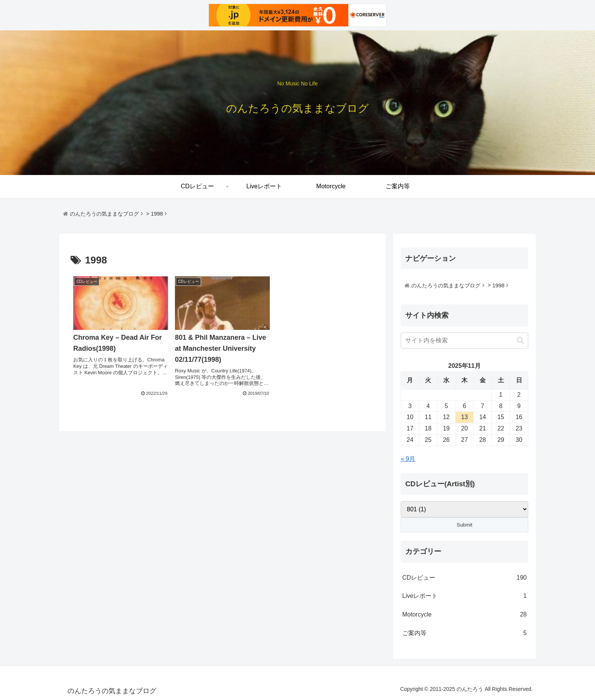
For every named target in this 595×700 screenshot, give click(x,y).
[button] (520, 340)
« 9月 (408, 459)
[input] (464, 341)
